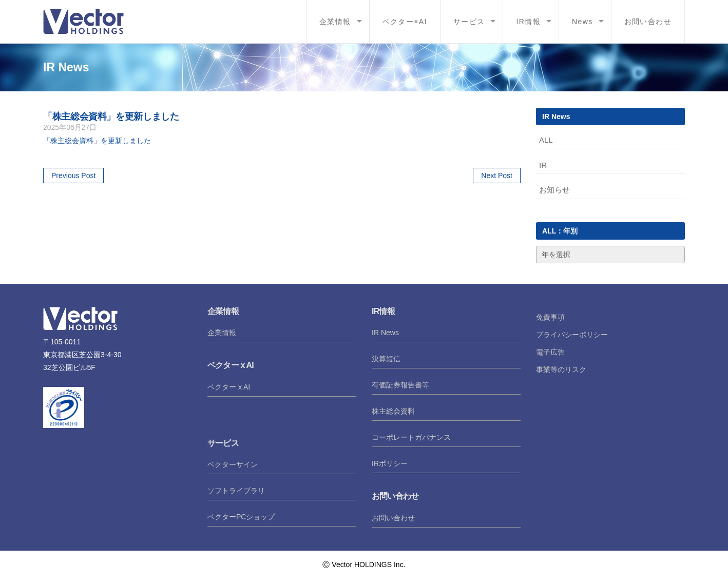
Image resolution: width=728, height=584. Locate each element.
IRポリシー (390, 463)
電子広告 (550, 352)
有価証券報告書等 (400, 385)
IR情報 (528, 22)
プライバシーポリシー (572, 335)
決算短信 (386, 359)
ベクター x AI (229, 387)
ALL (546, 140)
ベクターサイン (233, 464)
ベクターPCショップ (241, 517)
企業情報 (335, 22)
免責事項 (550, 317)
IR (543, 165)
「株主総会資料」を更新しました (111, 116)
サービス (469, 22)
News (582, 22)
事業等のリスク (561, 369)
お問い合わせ (648, 22)
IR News (385, 333)
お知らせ (554, 190)
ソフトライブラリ (236, 491)
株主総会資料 (393, 411)
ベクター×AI (405, 22)
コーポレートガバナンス (411, 437)
